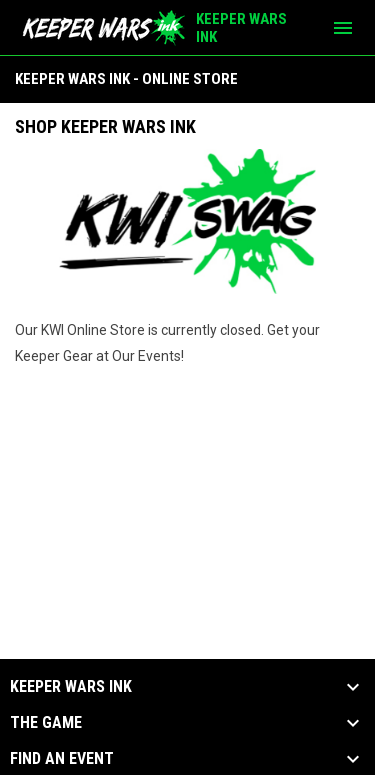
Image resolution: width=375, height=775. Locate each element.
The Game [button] (46, 723)
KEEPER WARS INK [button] (71, 687)
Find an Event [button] (62, 759)
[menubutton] (343, 28)
